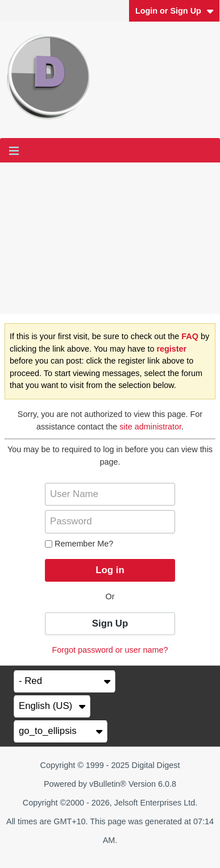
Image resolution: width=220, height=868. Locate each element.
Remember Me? (79, 544)
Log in (110, 570)
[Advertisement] (110, 238)
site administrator (150, 427)
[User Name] (110, 494)
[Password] (110, 521)
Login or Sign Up (175, 11)
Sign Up (110, 623)
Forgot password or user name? (110, 650)
